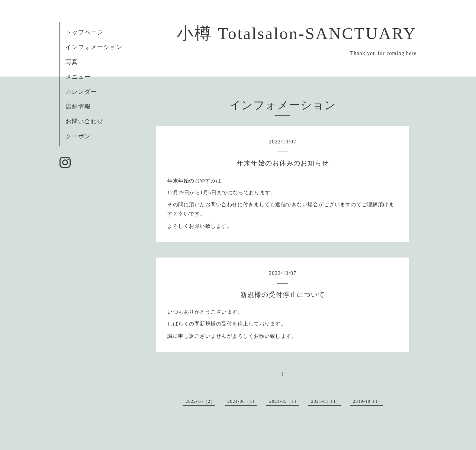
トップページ (84, 32)
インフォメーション (94, 47)
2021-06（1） (242, 401)
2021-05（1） (284, 401)
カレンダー (81, 92)
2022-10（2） (200, 401)
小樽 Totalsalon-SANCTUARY (297, 33)
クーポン (78, 136)
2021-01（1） (326, 401)
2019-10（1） (368, 401)
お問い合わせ (84, 121)
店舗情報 (78, 106)
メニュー (78, 77)
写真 (72, 62)
